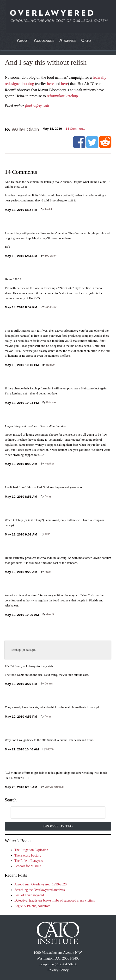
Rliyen (50, 749)
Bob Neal (52, 402)
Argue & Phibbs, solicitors (32, 906)
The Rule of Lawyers (29, 861)
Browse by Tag (58, 826)
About (23, 40)
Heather (49, 464)
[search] (53, 813)
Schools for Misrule (28, 866)
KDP (47, 534)
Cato (86, 40)
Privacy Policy (58, 970)
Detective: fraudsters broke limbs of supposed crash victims (55, 900)
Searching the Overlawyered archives (40, 890)
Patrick (49, 209)
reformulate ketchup (62, 96)
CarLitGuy (50, 307)
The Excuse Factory (28, 855)
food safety (33, 106)
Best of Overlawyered (29, 895)
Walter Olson (25, 129)
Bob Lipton (51, 256)
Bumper (51, 365)
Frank (48, 572)
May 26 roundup (54, 787)
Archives (68, 40)
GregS (50, 614)
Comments (75, 129)
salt (46, 106)
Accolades (44, 40)
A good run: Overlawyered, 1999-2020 (40, 884)
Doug (48, 496)
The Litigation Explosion (31, 850)
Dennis (49, 683)
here (50, 84)
